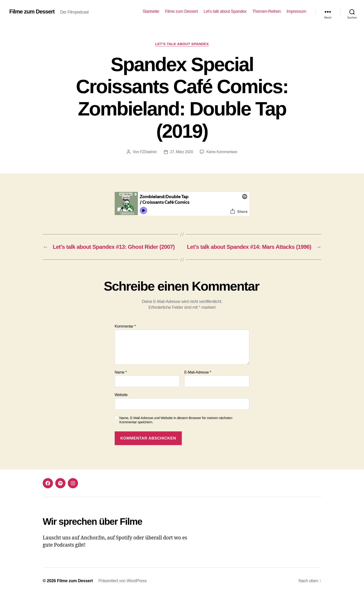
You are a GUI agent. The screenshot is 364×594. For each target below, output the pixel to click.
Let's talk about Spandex (182, 44)
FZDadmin (148, 152)
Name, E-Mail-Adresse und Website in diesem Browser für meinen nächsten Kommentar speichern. (176, 420)
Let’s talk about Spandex (225, 11)
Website (121, 395)
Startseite (151, 11)
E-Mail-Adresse (198, 372)
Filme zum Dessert (32, 12)
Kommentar (125, 326)
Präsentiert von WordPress (123, 581)
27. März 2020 (182, 152)
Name (121, 372)
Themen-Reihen (267, 11)
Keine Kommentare (222, 152)
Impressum (296, 11)
